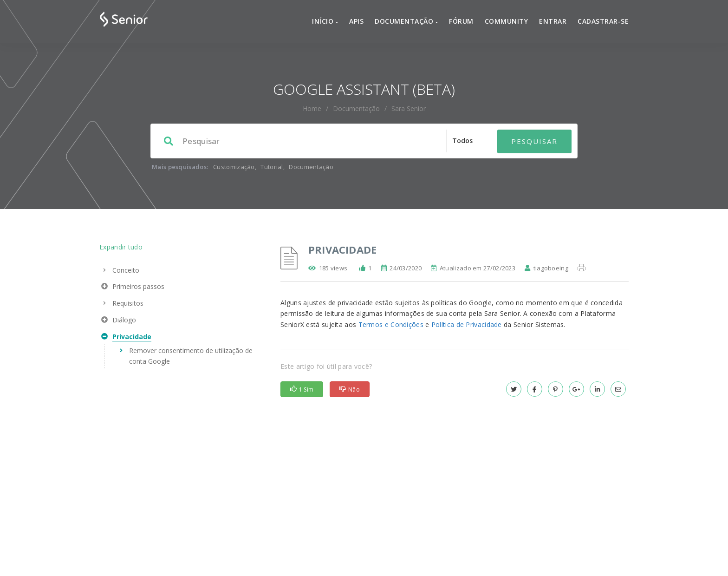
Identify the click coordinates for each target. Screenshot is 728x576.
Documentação (356, 88)
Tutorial (272, 146)
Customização (234, 146)
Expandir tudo (121, 226)
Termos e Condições (391, 304)
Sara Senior (409, 88)
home (312, 88)
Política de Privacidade (467, 304)
